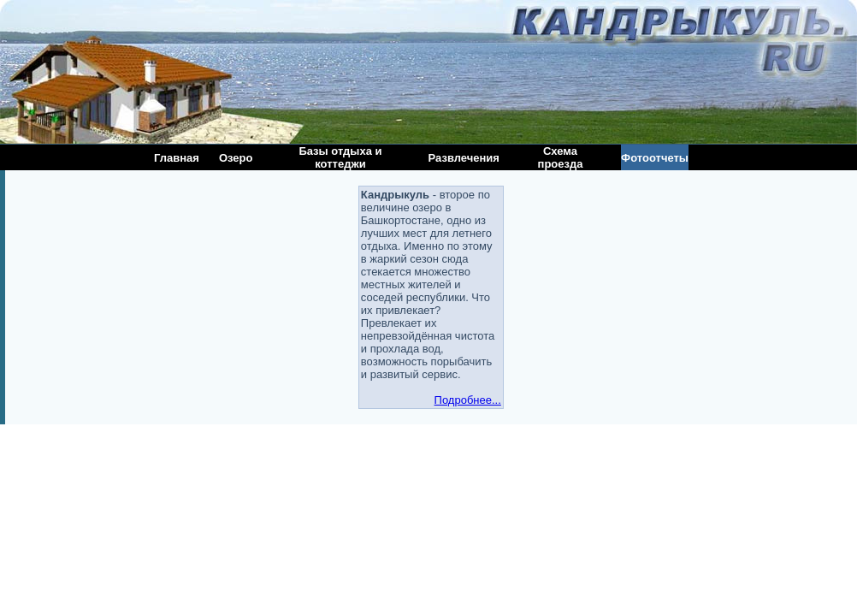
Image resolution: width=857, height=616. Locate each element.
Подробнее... (468, 400)
